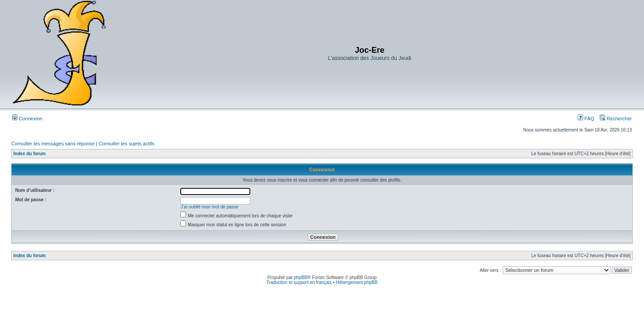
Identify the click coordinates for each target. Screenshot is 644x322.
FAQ (586, 119)
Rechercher (616, 119)
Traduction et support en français (299, 282)
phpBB (301, 278)
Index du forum (30, 154)
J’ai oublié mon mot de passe (210, 207)
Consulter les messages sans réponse (53, 144)
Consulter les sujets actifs (126, 144)
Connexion (27, 119)
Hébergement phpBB (357, 282)
